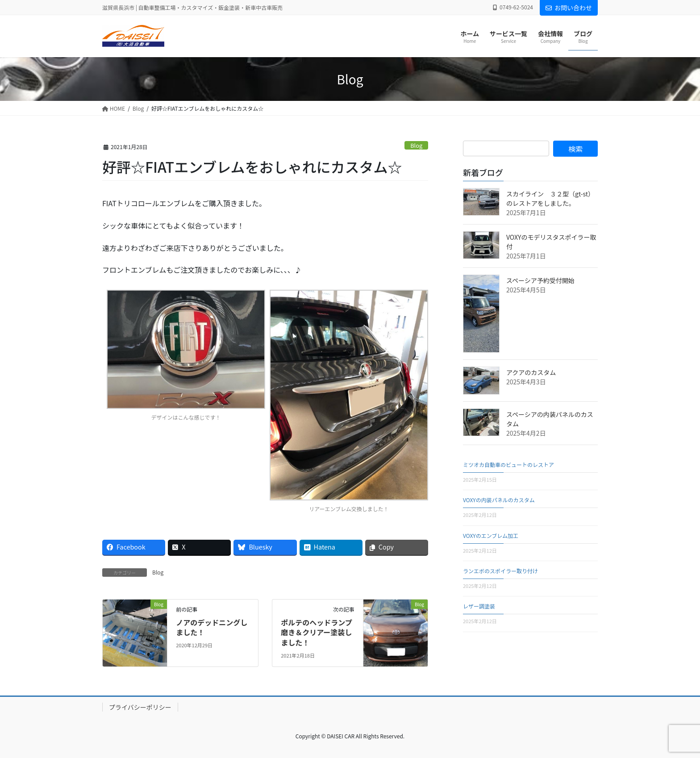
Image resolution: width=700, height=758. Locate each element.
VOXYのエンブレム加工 (491, 535)
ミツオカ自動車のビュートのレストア (508, 464)
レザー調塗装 (479, 606)
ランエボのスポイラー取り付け (500, 571)
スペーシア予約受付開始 (540, 280)
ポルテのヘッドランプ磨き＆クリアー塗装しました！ (317, 632)
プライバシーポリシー (140, 707)
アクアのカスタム (531, 372)
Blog (416, 145)
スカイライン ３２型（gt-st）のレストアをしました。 (550, 198)
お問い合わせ (569, 8)
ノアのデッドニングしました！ (212, 627)
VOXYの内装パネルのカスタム (499, 500)
